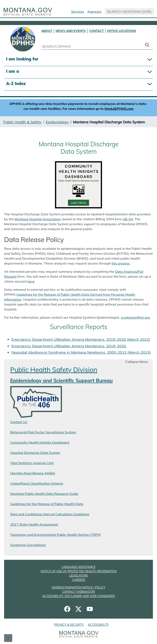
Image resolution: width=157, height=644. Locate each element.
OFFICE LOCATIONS (122, 31)
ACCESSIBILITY (98, 625)
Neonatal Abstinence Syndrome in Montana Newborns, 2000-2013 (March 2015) (81, 352)
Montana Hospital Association (38, 219)
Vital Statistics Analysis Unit (32, 463)
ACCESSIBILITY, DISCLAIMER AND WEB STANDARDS (79, 596)
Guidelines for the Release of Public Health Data (47, 504)
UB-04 (128, 219)
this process (121, 263)
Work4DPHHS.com (119, 109)
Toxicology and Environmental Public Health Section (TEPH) (55, 535)
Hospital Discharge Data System (35, 453)
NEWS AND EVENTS (71, 31)
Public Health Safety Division (54, 370)
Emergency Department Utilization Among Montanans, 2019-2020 (69, 346)
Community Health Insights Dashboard (40, 442)
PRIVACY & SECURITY (69, 625)
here (31, 281)
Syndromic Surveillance (28, 545)
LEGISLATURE (78, 576)
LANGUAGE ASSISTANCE (78, 567)
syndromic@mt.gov (136, 317)
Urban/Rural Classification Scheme (37, 483)
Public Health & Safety (22, 122)
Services (78, 11)
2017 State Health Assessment (34, 524)
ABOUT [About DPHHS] (47, 31)
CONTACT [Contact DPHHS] (96, 31)
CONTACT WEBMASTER (79, 592)
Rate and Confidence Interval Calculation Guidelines (50, 514)
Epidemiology (57, 122)
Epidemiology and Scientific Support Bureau (61, 380)
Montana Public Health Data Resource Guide (44, 494)
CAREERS (79, 580)
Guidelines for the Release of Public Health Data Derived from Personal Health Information (70, 297)
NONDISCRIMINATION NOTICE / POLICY (79, 587)
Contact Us (19, 422)
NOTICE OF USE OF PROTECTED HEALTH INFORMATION (79, 571)
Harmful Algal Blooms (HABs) (33, 473)
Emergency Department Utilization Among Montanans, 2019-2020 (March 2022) (81, 339)
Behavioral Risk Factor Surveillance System (43, 432)
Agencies (94, 11)
